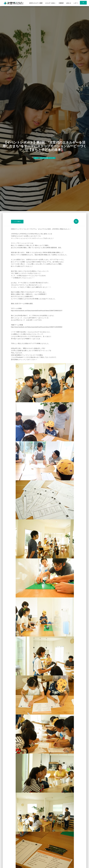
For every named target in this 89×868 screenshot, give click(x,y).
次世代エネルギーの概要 (36, 3)
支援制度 (61, 3)
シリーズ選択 (17, 222)
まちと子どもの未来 (44, 158)
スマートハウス (52, 158)
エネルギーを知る (51, 3)
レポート (76, 3)
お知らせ (69, 3)
